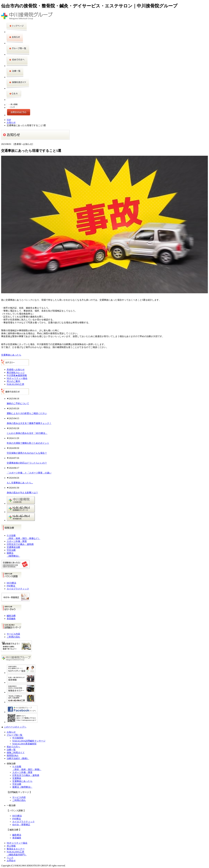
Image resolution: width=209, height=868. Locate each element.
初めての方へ (13, 747)
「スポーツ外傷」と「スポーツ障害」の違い (29, 473)
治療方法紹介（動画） (18, 758)
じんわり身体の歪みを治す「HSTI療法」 (27, 433)
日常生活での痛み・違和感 (20, 544)
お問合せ (11, 861)
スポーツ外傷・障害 (17, 541)
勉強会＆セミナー (16, 849)
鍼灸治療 (11, 616)
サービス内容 (13, 634)
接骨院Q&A (13, 755)
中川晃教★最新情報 (17, 375)
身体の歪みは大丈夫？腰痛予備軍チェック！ (29, 423)
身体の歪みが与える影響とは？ (22, 493)
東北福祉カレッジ (16, 372)
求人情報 (11, 846)
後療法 (22, 787)
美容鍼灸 (11, 619)
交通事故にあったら (11, 355)
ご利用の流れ (13, 637)
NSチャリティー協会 (17, 378)
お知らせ (11, 122)
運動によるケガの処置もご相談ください (27, 413)
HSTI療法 (11, 583)
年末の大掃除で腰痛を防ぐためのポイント (28, 443)
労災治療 (11, 550)
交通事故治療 (13, 547)
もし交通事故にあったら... (20, 483)
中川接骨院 (18, 738)
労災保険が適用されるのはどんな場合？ (27, 453)
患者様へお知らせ (16, 370)
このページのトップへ (15, 727)
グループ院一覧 (15, 735)
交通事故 (17, 778)
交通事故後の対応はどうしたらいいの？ (27, 463)
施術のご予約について (18, 403)
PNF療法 (11, 586)
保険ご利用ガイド (16, 753)
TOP (9, 120)
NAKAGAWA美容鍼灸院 (24, 744)
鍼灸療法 (17, 835)
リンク (10, 858)
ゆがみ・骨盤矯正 (21, 825)
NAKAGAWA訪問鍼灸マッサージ (29, 741)
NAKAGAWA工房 (15, 384)
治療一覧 (11, 750)
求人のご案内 (13, 381)
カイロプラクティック (18, 589)
